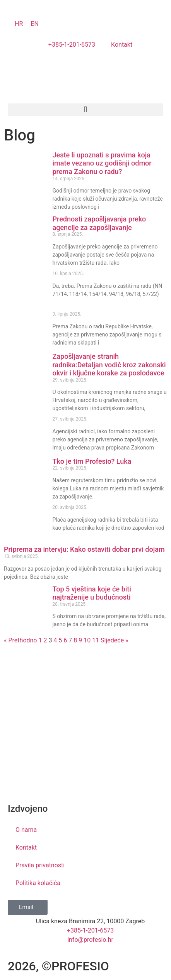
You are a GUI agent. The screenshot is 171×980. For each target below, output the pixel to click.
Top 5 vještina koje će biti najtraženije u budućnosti (92, 593)
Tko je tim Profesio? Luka (92, 461)
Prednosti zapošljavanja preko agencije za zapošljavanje (99, 223)
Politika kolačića (38, 883)
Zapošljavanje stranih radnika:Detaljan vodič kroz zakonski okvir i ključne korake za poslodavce (109, 365)
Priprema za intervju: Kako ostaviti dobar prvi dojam (84, 549)
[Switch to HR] (19, 24)
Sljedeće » (115, 640)
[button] (85, 110)
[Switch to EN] (35, 24)
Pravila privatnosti (40, 865)
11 (96, 640)
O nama (26, 830)
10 (87, 640)
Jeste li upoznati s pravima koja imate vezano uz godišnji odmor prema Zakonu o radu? (102, 163)
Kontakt (26, 847)
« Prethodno (20, 640)
